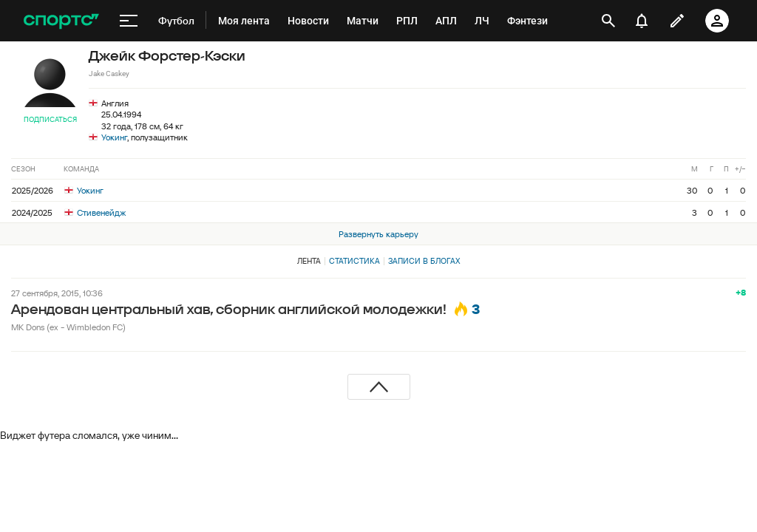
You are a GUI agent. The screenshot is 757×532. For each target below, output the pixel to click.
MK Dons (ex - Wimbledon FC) (68, 327)
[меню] (129, 21)
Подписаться (50, 119)
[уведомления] (642, 21)
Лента (309, 261)
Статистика (354, 261)
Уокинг (114, 137)
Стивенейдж (95, 212)
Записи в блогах (424, 261)
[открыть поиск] (608, 21)
